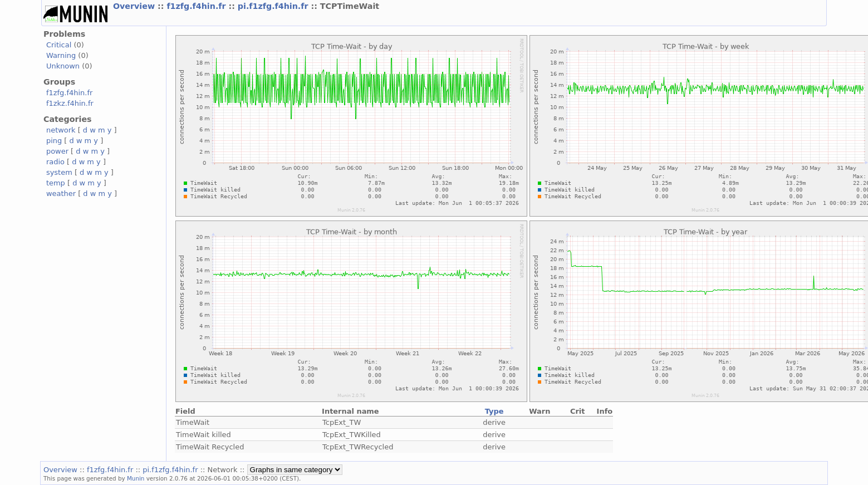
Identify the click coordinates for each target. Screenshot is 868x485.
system (59, 172)
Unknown (63, 66)
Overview (135, 6)
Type (494, 411)
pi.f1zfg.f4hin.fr (274, 6)
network (61, 130)
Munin (136, 478)
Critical (59, 45)
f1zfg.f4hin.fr (197, 6)
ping (54, 141)
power (57, 151)
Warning (61, 55)
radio (55, 162)
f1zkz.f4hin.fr (70, 103)
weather (61, 193)
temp (56, 183)
